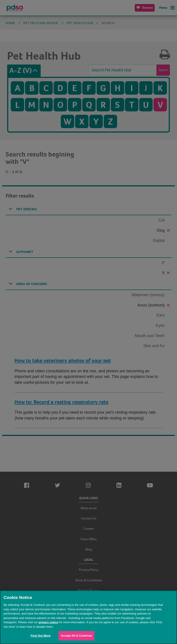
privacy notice (48, 622)
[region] (88, 617)
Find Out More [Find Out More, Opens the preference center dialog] (41, 636)
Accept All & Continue (77, 636)
